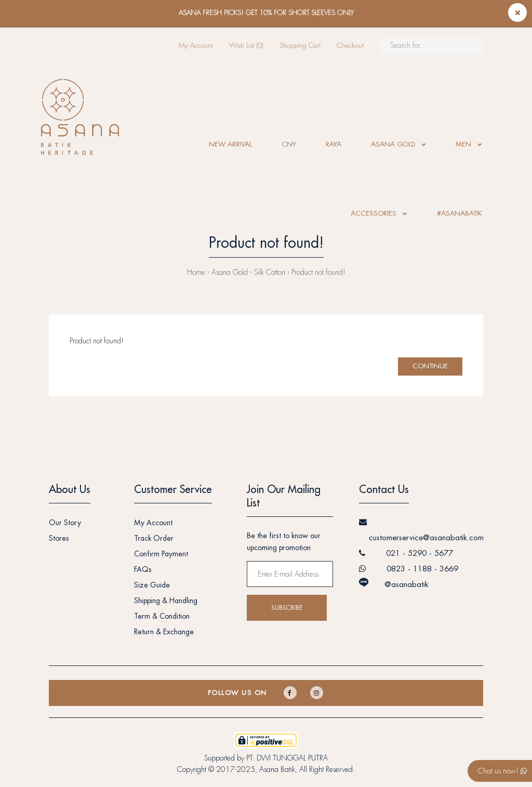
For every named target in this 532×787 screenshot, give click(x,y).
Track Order (154, 538)
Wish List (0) (246, 45)
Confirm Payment (161, 554)
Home (196, 272)
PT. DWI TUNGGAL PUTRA (287, 758)
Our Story (65, 523)
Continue (430, 366)
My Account (196, 45)
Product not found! (318, 272)
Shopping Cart (300, 45)
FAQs (143, 569)
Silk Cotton (270, 272)
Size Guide (152, 585)
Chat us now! (502, 771)
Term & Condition (162, 616)
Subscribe (287, 608)
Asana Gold (230, 272)
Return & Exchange (164, 632)
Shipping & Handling (166, 601)
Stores (59, 538)
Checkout (350, 45)
